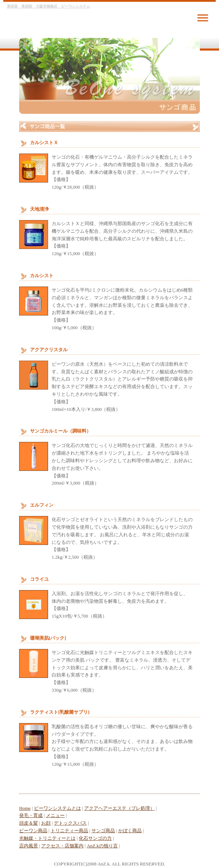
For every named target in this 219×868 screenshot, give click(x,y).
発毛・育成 (31, 815)
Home (25, 808)
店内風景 (29, 846)
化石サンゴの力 (95, 838)
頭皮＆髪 (29, 823)
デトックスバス (70, 823)
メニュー (55, 815)
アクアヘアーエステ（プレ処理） (119, 808)
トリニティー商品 (69, 831)
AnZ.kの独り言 (102, 846)
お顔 (46, 823)
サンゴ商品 (103, 831)
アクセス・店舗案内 (62, 846)
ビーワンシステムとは (57, 808)
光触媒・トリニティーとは (47, 838)
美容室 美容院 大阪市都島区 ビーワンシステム (48, 6)
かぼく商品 (130, 831)
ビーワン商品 (33, 831)
